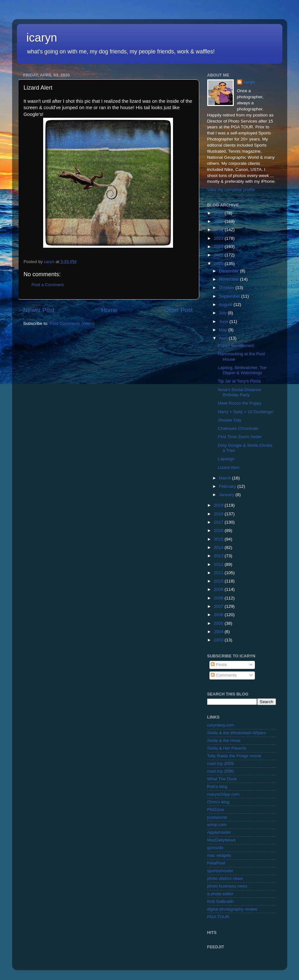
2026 (219, 213)
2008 (219, 598)
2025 (219, 221)
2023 (219, 238)
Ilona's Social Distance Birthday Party (239, 392)
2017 (219, 522)
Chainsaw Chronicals (238, 428)
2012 (219, 564)
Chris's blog (218, 802)
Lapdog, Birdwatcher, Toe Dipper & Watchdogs (242, 370)
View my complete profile (231, 190)
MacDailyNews (221, 840)
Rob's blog (217, 787)
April (224, 338)
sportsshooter (220, 871)
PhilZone (216, 810)
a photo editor (220, 894)
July (224, 313)
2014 (219, 547)
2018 (219, 514)
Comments (224, 675)
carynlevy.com (221, 725)
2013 (219, 556)
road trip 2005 (220, 763)
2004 (219, 632)
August (226, 305)
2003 (219, 640)
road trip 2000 (220, 771)
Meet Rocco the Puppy (240, 403)
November (230, 279)
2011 (219, 573)
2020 (219, 264)
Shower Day (230, 420)
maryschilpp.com (223, 794)
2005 (219, 623)
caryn (249, 82)
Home (109, 310)
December (230, 271)
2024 (219, 230)
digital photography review (232, 909)
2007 (219, 606)
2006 (219, 615)
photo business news (227, 886)
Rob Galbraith (220, 901)
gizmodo (215, 848)
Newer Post (39, 310)
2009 (219, 589)
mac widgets (219, 855)
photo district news (225, 878)
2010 (219, 581)
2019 (219, 505)
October (227, 288)
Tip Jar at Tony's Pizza (239, 381)
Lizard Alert (229, 467)
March (226, 478)
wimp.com (217, 825)
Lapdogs (226, 459)
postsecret (217, 817)
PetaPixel (216, 863)
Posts (219, 665)
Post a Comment (48, 285)
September (230, 296)
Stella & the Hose (224, 740)
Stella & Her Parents (227, 748)
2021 (219, 255)
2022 (219, 247)
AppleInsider (219, 832)
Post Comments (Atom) (72, 323)
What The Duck (222, 779)
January (227, 495)
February (228, 486)
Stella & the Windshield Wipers (237, 733)
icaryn (42, 38)
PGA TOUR (218, 917)
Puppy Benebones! (236, 345)
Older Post (178, 310)
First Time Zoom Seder (240, 437)
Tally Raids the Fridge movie (234, 756)
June (224, 321)
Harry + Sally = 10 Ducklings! (246, 412)
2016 (219, 530)
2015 (219, 539)
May (224, 330)
